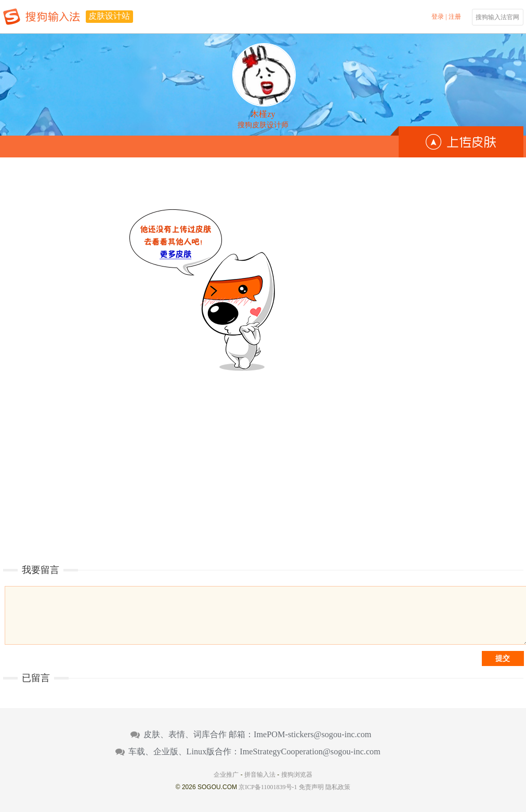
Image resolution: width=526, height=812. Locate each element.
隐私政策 (338, 787)
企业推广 (226, 775)
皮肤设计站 (109, 16)
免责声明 (311, 787)
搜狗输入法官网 (497, 17)
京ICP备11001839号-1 (268, 787)
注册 (455, 17)
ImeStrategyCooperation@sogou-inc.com (310, 752)
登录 (438, 17)
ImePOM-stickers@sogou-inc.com (312, 735)
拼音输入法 (260, 775)
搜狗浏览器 (297, 775)
